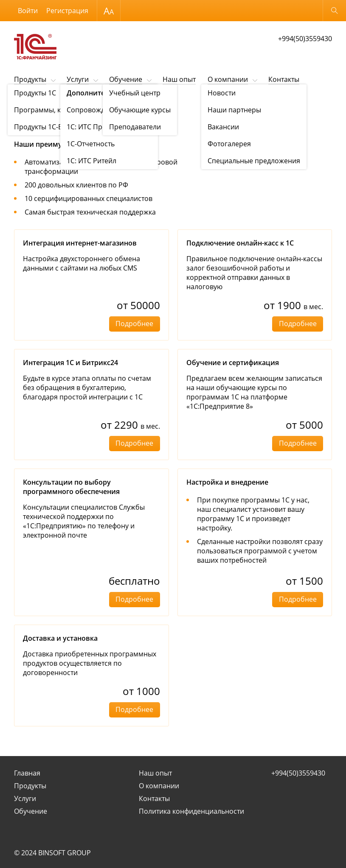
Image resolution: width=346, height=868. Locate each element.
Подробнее (134, 324)
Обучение (126, 79)
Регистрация (67, 11)
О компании (228, 79)
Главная (27, 773)
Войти (28, 11)
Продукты (30, 79)
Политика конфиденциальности (191, 811)
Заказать (273, 156)
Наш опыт (179, 79)
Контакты (284, 79)
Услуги (78, 79)
